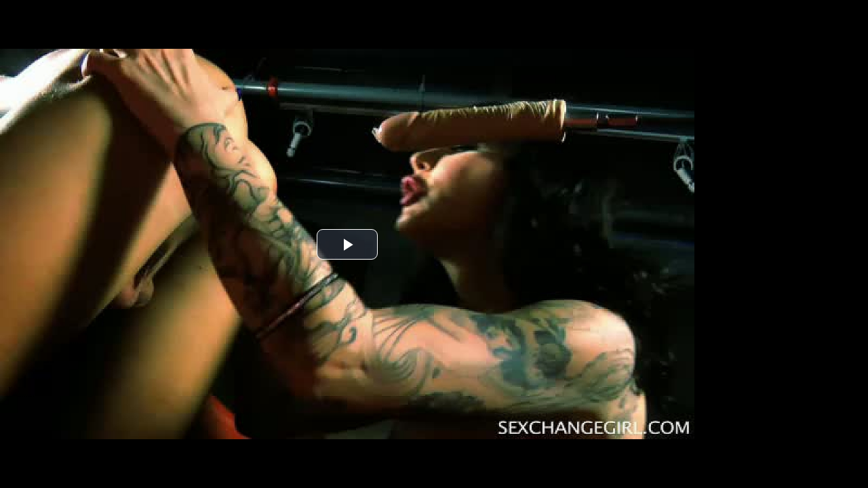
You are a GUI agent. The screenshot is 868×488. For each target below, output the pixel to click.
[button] (347, 244)
